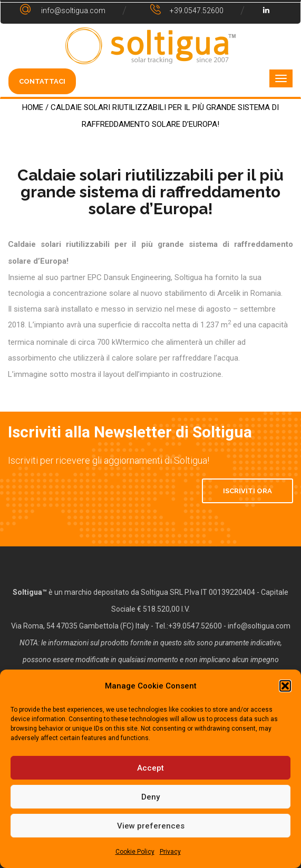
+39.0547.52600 (195, 626)
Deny (150, 797)
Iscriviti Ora (247, 491)
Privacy (170, 852)
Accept (150, 768)
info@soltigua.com (259, 626)
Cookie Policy (135, 852)
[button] (285, 686)
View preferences (151, 826)
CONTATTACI (42, 81)
